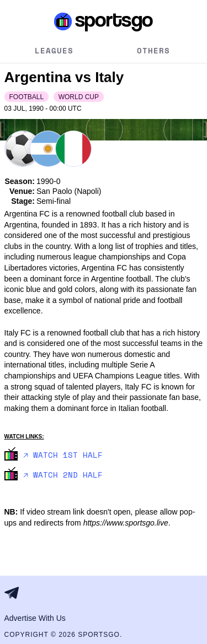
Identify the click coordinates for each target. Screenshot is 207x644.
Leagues (54, 50)
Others (153, 50)
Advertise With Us (35, 618)
